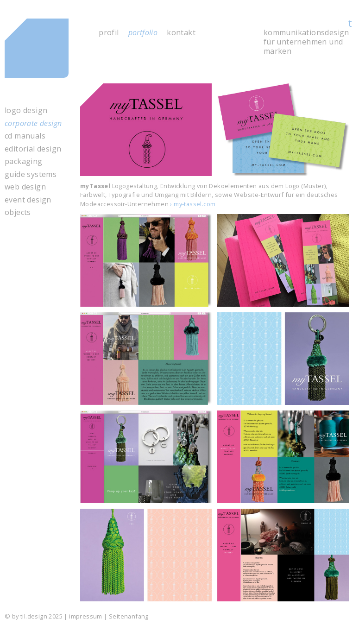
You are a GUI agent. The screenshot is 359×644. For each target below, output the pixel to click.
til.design (47, 53)
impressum (86, 616)
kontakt (181, 32)
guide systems (31, 174)
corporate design (33, 123)
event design (28, 200)
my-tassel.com (195, 204)
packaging (24, 161)
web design (25, 187)
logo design (26, 110)
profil (109, 32)
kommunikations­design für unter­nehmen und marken (306, 42)
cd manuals (25, 136)
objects (18, 212)
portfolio (143, 32)
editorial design (33, 149)
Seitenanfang (129, 616)
